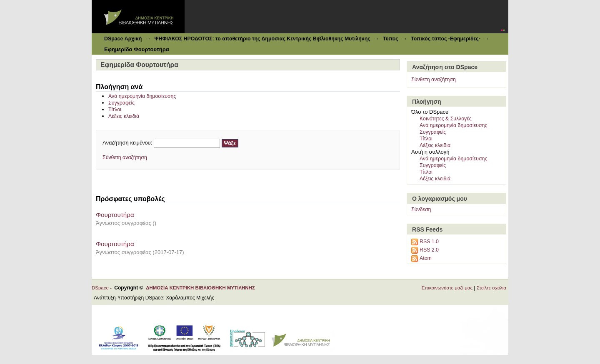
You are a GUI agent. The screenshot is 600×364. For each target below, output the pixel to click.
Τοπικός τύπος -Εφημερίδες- (446, 39)
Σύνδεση (421, 209)
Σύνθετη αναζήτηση (125, 157)
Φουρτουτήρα (115, 215)
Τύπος (391, 39)
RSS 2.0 (429, 250)
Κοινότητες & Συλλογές (446, 119)
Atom (426, 258)
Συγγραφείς (121, 103)
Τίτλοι (115, 110)
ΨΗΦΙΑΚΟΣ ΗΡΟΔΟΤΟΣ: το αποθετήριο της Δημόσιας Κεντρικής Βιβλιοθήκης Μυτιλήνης (262, 39)
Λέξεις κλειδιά (124, 116)
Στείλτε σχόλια (491, 288)
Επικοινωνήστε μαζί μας (447, 288)
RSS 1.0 (429, 242)
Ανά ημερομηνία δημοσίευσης (142, 96)
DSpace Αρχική (123, 39)
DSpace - (103, 288)
